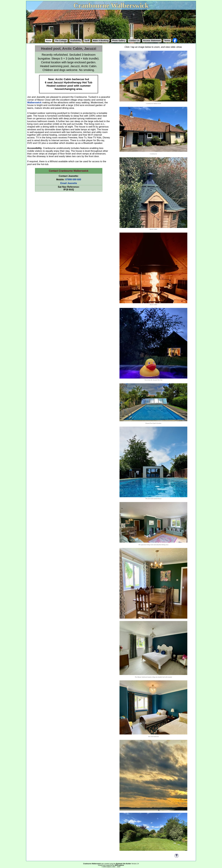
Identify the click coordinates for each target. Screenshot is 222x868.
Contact (134, 41)
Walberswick (34, 103)
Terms (167, 41)
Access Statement (152, 41)
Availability (76, 41)
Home (49, 41)
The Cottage (61, 41)
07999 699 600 (73, 180)
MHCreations (119, 865)
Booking (101, 41)
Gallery (119, 41)
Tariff (87, 41)
